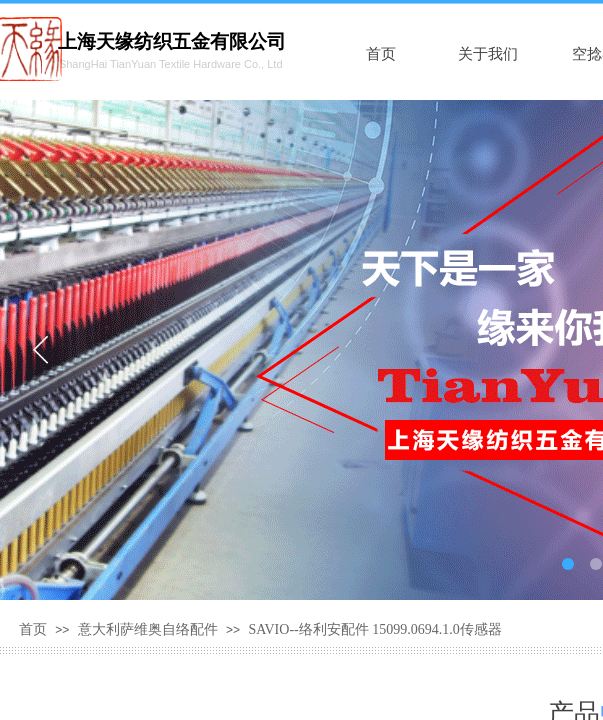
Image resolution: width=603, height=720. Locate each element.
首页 (381, 54)
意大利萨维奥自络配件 (148, 629)
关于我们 (488, 54)
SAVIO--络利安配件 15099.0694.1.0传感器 (374, 629)
